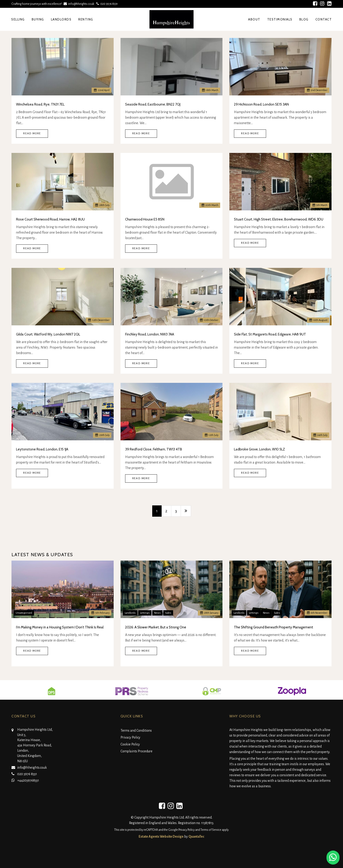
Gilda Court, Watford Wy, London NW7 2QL (48, 334)
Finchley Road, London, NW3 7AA (150, 334)
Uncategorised (24, 613)
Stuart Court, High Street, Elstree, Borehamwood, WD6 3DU (279, 219)
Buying (38, 19)
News (157, 613)
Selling (18, 19)
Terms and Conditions (136, 730)
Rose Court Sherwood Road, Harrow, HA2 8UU (50, 219)
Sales (168, 613)
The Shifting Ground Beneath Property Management (274, 627)
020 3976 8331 (107, 4)
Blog (304, 19)
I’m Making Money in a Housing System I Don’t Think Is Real (60, 627)
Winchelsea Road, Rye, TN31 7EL (40, 104)
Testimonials (280, 19)
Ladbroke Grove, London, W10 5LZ (259, 449)
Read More (32, 133)
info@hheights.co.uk (79, 4)
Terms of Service (211, 830)
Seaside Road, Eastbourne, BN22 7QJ (153, 104)
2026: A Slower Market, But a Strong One (156, 627)
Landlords (61, 19)
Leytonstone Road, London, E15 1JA (42, 449)
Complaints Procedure (136, 751)
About (254, 19)
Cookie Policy (130, 744)
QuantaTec (196, 836)
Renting (86, 19)
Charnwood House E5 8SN (145, 219)
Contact (324, 19)
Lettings (145, 613)
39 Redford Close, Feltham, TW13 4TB (154, 449)
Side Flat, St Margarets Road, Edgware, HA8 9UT (270, 334)
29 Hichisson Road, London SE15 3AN (261, 104)
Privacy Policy (130, 737)
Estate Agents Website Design (161, 836)
